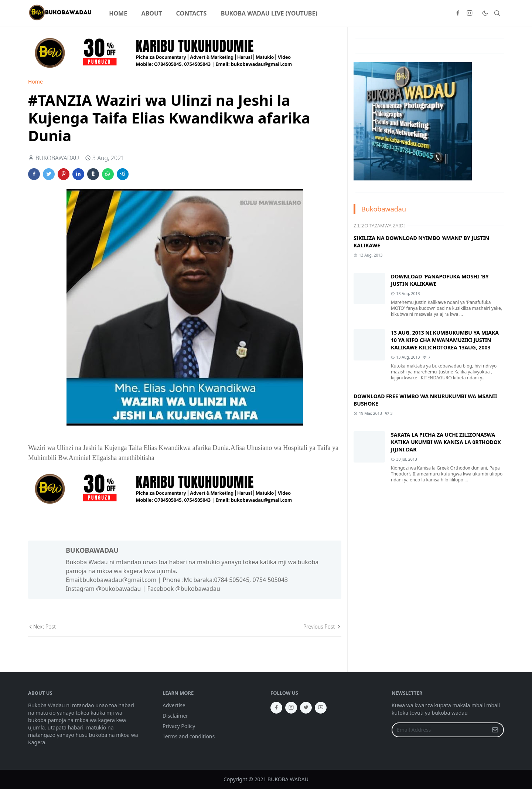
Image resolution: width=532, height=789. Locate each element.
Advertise (174, 705)
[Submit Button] (495, 730)
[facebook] (458, 13)
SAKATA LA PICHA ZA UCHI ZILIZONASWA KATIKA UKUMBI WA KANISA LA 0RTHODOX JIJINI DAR (446, 442)
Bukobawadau (384, 209)
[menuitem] (118, 13)
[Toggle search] (497, 13)
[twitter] (306, 708)
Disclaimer (175, 716)
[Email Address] (440, 730)
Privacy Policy (179, 726)
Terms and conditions (189, 736)
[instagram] (470, 13)
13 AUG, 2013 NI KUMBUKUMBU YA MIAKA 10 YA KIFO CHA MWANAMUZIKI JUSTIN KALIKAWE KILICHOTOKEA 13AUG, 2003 (445, 340)
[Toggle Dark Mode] (485, 13)
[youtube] (321, 708)
